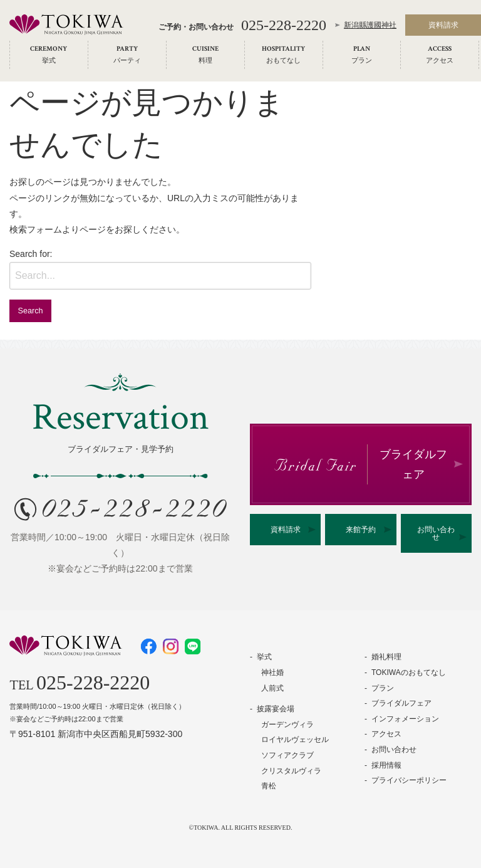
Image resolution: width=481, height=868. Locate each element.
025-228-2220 (284, 26)
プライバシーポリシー (409, 780)
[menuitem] (49, 56)
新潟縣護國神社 (370, 26)
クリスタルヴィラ (291, 771)
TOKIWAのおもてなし (409, 672)
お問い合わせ (436, 533)
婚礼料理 (386, 657)
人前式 (272, 688)
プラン (383, 688)
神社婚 (272, 672)
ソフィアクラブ (287, 755)
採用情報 (386, 765)
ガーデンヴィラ (287, 724)
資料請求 (286, 530)
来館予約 (361, 530)
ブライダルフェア (401, 703)
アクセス (386, 734)
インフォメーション (405, 719)
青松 (269, 786)
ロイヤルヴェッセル (295, 740)
